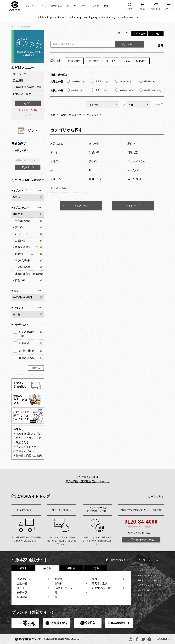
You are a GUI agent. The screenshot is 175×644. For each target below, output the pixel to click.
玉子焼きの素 (23, 221)
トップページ (81, 206)
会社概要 (142, 590)
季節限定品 (56, 6)
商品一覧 (71, 6)
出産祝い (101, 90)
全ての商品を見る (121, 560)
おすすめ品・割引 (102, 588)
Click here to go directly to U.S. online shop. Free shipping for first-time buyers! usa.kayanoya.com (87, 17)
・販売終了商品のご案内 (28, 456)
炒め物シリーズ (24, 254)
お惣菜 (58, 579)
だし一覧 (22, 583)
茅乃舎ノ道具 (100, 583)
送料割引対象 (31, 351)
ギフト (84, 6)
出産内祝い (102, 81)
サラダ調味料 (23, 260)
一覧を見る (157, 497)
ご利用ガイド (144, 565)
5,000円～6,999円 (135, 61)
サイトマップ (133, 206)
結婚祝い (77, 90)
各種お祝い (126, 90)
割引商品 (31, 343)
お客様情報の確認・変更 (27, 87)
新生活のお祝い (153, 90)
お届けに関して (26, 510)
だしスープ (21, 234)
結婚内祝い (78, 81)
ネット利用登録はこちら (28, 112)
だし (44, 6)
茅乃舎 (93, 61)
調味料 (19, 227)
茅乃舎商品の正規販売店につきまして (88, 481)
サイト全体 (139, 34)
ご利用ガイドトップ (33, 496)
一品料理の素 (23, 267)
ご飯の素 (20, 241)
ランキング (31, 6)
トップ (14, 27)
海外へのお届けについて (148, 575)
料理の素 (18, 214)
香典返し (150, 81)
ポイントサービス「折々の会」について (97, 509)
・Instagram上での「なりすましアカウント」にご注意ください (28, 438)
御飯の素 (22, 593)
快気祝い (125, 81)
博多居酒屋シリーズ (27, 247)
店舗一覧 (142, 595)
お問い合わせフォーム (141, 540)
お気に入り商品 (22, 94)
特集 (106, 6)
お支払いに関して (62, 510)
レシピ (96, 6)
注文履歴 (18, 81)
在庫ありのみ (31, 358)
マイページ (20, 74)
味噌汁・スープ (64, 588)
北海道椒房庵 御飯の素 (29, 274)
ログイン (28, 103)
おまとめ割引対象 (31, 333)
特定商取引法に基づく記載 (149, 585)
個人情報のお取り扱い (147, 580)
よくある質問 (144, 570)
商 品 (123, 33)
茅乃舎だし (24, 579)
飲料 (95, 579)
